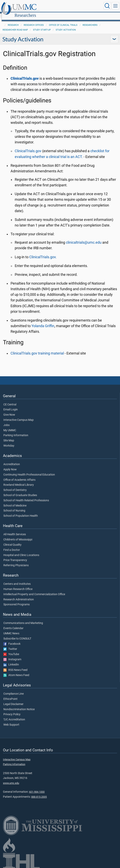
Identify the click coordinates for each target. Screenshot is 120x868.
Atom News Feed (16, 671)
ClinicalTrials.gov (28, 147)
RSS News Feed (15, 666)
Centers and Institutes (17, 580)
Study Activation (66, 25)
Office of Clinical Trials (63, 21)
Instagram (12, 655)
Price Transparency (15, 556)
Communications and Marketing (23, 619)
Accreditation (12, 460)
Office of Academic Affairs (19, 476)
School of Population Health (21, 511)
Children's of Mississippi (18, 535)
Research (13, 21)
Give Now (9, 410)
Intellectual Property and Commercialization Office (34, 590)
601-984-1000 (37, 787)
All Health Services (15, 530)
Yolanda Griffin (43, 322)
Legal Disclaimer (13, 700)
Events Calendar (13, 624)
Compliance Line (14, 689)
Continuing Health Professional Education (29, 470)
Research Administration (19, 595)
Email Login (11, 405)
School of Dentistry (15, 486)
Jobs (6, 421)
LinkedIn (11, 660)
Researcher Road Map (15, 25)
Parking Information (16, 431)
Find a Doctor (12, 546)
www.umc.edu (11, 779)
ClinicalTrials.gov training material (37, 349)
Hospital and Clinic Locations (21, 551)
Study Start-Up (42, 25)
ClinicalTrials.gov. (43, 253)
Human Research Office (18, 585)
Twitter (10, 645)
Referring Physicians (16, 561)
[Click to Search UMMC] (107, 6)
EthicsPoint (10, 695)
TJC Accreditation (14, 715)
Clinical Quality (12, 540)
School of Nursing (14, 506)
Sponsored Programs (17, 600)
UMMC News (11, 629)
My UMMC (10, 426)
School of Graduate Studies (20, 491)
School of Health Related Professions (26, 496)
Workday (9, 441)
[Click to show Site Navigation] (115, 6)
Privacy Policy (12, 710)
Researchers (63, 6)
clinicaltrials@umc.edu (84, 238)
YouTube (11, 650)
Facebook (12, 640)
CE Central (10, 400)
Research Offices (34, 21)
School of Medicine (15, 501)
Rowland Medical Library (19, 481)
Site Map (9, 436)
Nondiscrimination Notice (19, 705)
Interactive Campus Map (19, 416)
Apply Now (10, 465)
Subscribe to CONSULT (17, 634)
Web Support (11, 720)
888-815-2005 (39, 792)
